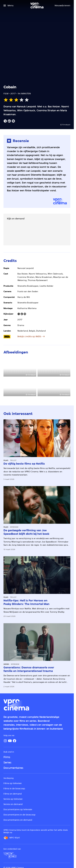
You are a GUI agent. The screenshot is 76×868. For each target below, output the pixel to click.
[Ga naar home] (37, 6)
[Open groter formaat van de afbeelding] (20, 367)
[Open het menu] (9, 6)
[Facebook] (15, 741)
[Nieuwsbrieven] (62, 6)
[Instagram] (5, 741)
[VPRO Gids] (10, 855)
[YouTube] (10, 741)
